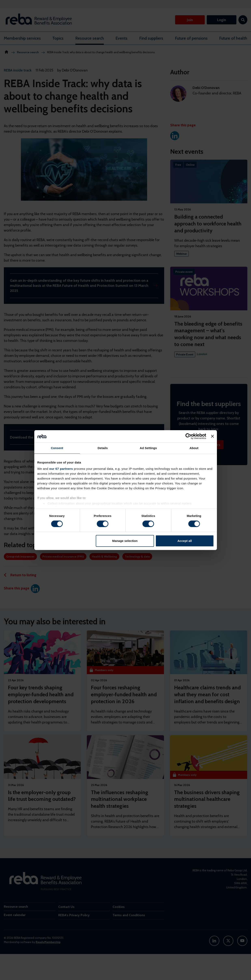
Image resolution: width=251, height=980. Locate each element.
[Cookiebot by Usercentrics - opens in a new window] (188, 436)
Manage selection (125, 541)
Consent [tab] (57, 448)
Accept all (185, 541)
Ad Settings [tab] (148, 448)
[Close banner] (212, 436)
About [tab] (194, 448)
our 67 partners (61, 469)
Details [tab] (103, 448)
